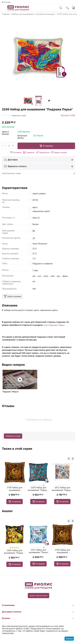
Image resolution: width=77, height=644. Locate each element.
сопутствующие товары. (54, 325)
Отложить (16, 152)
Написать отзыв (19, 115)
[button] (43, 152)
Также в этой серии (17, 449)
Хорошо (69, 639)
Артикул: (65, 115)
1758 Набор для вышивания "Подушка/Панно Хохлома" (15, 489)
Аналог (7, 511)
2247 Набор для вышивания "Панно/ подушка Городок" (38, 551)
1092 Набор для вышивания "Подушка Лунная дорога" (15, 552)
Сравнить (29, 152)
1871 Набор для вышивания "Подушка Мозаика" (62, 489)
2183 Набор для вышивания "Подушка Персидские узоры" (38, 489)
